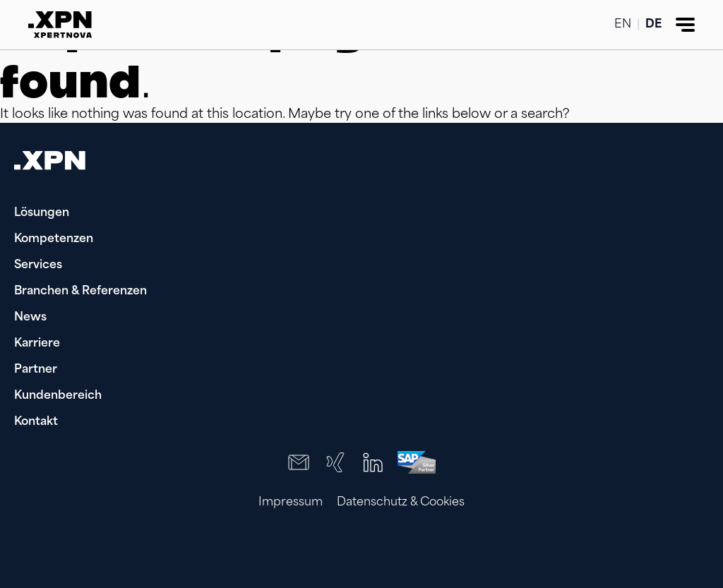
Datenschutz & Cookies (401, 503)
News (30, 318)
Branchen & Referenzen (80, 292)
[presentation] (619, 553)
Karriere (37, 344)
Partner (36, 370)
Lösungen (42, 213)
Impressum (291, 503)
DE (653, 25)
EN (623, 25)
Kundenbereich (58, 396)
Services (38, 265)
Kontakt (36, 422)
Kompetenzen (54, 239)
